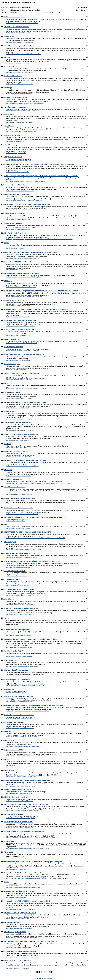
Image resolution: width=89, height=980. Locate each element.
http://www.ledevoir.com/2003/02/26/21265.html (18, 33)
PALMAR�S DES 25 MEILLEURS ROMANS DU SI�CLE (24, 355)
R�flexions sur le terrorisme (15, 17)
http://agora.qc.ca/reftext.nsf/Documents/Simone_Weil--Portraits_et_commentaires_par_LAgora (30, 838)
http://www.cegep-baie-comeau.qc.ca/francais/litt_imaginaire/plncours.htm (25, 887)
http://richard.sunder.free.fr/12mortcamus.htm (17, 586)
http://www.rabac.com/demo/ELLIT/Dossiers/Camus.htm (20, 122)
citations (7, 58)
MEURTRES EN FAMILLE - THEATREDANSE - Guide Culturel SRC (28, 532)
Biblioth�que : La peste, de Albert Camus (19, 715)
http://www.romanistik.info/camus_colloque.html (18, 869)
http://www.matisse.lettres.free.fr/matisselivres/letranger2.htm (21, 938)
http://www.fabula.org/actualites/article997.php (17, 919)
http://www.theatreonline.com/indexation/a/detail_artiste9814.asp (22, 111)
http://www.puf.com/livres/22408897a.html (16, 897)
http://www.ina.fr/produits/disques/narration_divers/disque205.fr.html (23, 810)
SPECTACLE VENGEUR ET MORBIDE (18, 961)
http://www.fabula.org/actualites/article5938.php (18, 306)
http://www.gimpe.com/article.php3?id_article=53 (18, 635)
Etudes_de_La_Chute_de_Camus (16, 451)
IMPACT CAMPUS (11, 67)
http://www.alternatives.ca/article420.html (16, 504)
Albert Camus (9, 36)
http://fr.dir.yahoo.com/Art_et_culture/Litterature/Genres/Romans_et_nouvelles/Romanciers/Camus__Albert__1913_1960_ (37, 878)
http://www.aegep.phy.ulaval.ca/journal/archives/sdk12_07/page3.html (24, 277)
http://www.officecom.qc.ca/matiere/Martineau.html (19, 928)
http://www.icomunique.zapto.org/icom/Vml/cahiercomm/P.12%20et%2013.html (26, 181)
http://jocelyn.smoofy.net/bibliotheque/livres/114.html (19, 719)
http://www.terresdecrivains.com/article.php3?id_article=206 (21, 786)
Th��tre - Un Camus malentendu (17, 27)
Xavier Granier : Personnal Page (16, 571)
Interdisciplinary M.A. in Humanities (17, 195)
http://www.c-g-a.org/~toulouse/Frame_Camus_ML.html (20, 430)
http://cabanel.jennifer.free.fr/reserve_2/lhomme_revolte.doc (21, 676)
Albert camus (9, 114)
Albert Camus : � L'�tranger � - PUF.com (20, 891)
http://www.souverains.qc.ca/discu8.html (16, 370)
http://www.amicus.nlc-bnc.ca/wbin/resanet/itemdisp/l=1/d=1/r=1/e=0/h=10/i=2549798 (28, 848)
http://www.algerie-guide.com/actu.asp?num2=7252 (19, 647)
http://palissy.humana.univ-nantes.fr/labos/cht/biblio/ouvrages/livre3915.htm (25, 103)
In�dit (7, 243)
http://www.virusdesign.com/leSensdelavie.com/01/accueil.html (22, 666)
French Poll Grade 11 (12, 339)
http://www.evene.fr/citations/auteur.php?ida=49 (18, 336)
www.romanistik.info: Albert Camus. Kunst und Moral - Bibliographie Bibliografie (33, 862)
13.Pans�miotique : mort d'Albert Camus (19, 589)
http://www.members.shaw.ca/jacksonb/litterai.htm (18, 476)
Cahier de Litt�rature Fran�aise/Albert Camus (21, 434)
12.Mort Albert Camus (12, 392)
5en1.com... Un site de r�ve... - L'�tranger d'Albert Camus (25, 402)
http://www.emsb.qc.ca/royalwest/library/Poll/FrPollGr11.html (21, 343)
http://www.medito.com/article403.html (15, 521)
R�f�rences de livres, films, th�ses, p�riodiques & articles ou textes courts (32, 561)
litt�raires (8, 470)
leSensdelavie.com (11, 660)
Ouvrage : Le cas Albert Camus (16, 97)
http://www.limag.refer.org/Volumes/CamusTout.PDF (19, 567)
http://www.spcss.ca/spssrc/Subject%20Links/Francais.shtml (21, 737)
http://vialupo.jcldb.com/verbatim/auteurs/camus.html (19, 42)
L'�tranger (8, 88)
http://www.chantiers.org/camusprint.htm (16, 153)
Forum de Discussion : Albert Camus (18, 790)
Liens (44, 978)
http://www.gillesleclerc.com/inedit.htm (15, 248)
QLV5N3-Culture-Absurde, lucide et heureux (20, 951)
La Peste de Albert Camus (14, 814)
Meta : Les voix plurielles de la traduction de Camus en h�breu (27, 204)
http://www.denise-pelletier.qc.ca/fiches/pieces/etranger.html (21, 287)
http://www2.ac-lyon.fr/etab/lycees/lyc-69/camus (18, 528)
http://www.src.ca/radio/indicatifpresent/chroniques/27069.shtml (22, 557)
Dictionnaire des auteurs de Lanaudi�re (19, 508)
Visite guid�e (9, 852)
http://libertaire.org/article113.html (14, 270)
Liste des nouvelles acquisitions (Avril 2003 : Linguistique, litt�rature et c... (31, 942)
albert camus (9, 771)
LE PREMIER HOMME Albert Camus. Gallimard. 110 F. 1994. (26, 460)
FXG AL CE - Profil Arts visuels (15, 233)
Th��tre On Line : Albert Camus (16, 107)
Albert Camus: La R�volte (14, 223)
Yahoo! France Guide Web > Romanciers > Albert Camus (25, 873)
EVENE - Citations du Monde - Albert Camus (20, 330)
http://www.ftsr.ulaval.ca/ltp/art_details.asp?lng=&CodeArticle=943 (23, 258)
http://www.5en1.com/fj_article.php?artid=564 (17, 408)
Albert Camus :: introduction (14, 487)
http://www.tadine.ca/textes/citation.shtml (16, 448)
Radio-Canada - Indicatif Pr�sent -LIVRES (20, 553)
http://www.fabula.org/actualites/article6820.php (18, 220)
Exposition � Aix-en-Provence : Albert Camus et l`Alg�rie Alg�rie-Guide (31, 639)
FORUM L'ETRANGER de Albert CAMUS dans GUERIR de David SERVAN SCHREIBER (35, 518)
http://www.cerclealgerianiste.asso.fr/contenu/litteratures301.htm (22, 466)
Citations (8, 444)
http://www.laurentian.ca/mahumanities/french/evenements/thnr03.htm (24, 201)
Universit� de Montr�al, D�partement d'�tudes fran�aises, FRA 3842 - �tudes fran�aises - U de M (41, 291)
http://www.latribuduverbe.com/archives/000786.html (19, 657)
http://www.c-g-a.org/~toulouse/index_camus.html (18, 161)
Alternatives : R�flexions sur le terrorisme (20, 498)
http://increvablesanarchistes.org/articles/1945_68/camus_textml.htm (23, 54)
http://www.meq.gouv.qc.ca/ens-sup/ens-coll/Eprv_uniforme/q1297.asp (24, 756)
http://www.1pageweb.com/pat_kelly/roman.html (18, 360)
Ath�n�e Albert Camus (13, 157)
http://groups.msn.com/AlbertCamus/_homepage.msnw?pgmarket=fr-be (24, 419)
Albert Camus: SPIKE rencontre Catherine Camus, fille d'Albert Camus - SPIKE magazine (36, 309)
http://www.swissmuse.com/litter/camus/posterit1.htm (19, 828)
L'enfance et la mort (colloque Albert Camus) (20, 913)
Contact (49, 978)
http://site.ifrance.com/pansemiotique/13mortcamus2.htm (20, 595)
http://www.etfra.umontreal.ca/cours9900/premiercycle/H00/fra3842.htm (24, 297)
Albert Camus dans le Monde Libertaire (18, 423)
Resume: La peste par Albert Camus (17, 680)
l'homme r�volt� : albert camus (16, 670)
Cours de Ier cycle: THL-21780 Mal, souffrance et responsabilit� (27, 901)
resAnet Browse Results (13, 479)
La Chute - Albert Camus (13, 76)
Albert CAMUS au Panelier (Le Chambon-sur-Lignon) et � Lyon (27, 780)
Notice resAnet (10, 841)
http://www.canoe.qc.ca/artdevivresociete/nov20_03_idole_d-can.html (23, 550)
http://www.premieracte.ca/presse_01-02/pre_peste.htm (20, 728)
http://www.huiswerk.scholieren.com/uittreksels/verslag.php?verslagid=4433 (25, 686)
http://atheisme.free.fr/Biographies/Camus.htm (17, 172)
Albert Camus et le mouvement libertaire (19, 696)
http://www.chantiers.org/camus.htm (15, 141)
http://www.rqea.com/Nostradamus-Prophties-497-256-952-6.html (22, 351)
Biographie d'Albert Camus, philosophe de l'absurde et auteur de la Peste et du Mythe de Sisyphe (39, 164)
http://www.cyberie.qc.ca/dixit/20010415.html (17, 968)
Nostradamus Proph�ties (14, 347)
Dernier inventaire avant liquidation (17, 630)
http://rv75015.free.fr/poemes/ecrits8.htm (16, 693)
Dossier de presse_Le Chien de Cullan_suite (20, 320)
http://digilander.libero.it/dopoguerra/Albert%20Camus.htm (21, 605)
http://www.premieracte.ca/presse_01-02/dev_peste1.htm (20, 326)
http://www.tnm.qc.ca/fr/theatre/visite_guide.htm (18, 858)
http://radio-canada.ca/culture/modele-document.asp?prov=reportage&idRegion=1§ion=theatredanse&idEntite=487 (35, 538)
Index (6, 525)
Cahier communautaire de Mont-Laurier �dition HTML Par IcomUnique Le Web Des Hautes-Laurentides (41, 176)
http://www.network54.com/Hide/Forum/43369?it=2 (19, 793)
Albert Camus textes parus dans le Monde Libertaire (23, 46)
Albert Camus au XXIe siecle (14, 214)
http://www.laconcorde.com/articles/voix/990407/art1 (19, 767)
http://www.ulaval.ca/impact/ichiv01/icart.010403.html (19, 72)
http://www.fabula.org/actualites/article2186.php (18, 229)
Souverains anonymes (12, 364)
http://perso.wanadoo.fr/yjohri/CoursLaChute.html (18, 457)
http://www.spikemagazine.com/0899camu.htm (18, 317)
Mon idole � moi (10, 542)
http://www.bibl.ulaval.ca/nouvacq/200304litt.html (18, 948)
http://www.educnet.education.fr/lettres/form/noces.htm (20, 191)
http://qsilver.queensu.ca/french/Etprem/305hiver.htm (19, 801)
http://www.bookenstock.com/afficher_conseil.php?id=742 (20, 818)
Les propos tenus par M (13, 922)
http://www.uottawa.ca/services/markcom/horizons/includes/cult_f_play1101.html (26, 389)
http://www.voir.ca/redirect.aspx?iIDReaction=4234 (19, 380)
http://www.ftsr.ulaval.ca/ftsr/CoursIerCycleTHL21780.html (21, 909)
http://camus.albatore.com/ (13, 626)
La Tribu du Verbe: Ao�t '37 (14, 651)
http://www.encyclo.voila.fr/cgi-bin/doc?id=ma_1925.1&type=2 (21, 777)
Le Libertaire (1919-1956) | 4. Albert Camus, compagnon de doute (28, 262)
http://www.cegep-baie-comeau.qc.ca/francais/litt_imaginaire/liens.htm (24, 746)
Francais (7, 732)
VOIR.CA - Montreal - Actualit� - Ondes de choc (22, 374)
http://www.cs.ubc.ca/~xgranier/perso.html (16, 576)
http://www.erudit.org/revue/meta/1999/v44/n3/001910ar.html (21, 210)
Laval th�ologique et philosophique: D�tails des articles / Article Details (31, 252)
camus (7, 618)
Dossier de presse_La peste (14, 722)
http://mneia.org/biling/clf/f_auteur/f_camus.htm (18, 440)
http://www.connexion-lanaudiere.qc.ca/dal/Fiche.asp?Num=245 (22, 514)
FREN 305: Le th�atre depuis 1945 (17, 797)
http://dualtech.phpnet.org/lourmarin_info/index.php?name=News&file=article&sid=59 (27, 711)
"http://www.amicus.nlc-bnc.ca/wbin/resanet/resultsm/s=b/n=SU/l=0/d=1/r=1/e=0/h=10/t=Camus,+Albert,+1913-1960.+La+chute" (38, 483)
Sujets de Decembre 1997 (14, 750)
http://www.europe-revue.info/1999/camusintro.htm (19, 495)
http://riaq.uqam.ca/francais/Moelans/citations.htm (18, 63)
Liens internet (9, 740)
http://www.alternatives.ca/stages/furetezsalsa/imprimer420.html (22, 23)
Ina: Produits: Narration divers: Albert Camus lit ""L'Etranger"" (27, 805)
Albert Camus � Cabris (13, 135)
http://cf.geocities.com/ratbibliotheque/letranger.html (19, 94)
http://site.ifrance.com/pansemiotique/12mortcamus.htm (20, 398)
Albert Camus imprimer (13, 145)
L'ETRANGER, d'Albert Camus (15, 932)
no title (7, 383)
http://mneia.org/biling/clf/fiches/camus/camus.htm (18, 614)
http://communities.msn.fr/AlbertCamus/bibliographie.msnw (21, 131)
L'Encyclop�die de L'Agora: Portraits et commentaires (24, 832)
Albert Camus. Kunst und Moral (16, 300)
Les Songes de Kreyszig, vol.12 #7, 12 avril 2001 (22, 273)
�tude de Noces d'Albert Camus (16, 185)
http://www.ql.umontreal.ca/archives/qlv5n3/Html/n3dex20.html (22, 957)
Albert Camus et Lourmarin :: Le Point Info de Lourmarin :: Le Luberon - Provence (34, 705)
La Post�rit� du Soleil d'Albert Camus (18, 822)
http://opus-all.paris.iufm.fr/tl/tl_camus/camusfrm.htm (19, 84)
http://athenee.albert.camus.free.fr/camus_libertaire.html (20, 701)
